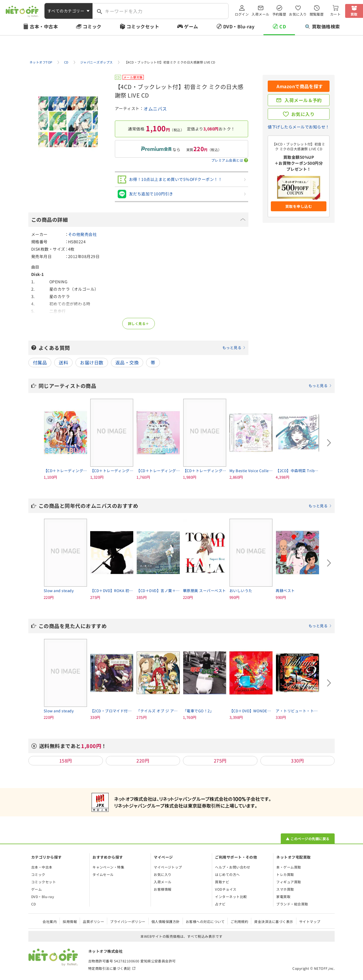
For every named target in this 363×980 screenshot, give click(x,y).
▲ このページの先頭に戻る (308, 839)
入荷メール (260, 14)
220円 (143, 761)
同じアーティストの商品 (185, 386)
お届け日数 (92, 362)
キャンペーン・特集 (108, 867)
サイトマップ (310, 921)
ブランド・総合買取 (292, 904)
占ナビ (220, 904)
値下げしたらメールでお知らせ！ (298, 127)
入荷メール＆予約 (303, 100)
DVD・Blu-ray (239, 26)
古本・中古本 (44, 26)
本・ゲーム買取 (289, 867)
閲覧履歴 (317, 14)
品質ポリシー (93, 921)
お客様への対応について (205, 921)
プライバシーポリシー (128, 921)
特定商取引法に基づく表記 (109, 968)
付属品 (40, 362)
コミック (92, 26)
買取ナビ (222, 882)
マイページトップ (168, 867)
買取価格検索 (323, 26)
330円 (297, 761)
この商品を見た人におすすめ (185, 626)
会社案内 (50, 921)
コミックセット (143, 26)
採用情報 (70, 921)
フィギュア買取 (289, 882)
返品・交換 (127, 362)
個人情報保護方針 (166, 921)
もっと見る (232, 348)
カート (335, 14)
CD (283, 26)
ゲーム (191, 26)
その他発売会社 (82, 234)
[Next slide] (329, 443)
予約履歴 (279, 14)
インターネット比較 (231, 896)
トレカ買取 (285, 874)
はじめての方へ (227, 874)
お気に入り (298, 14)
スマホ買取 (285, 889)
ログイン (242, 14)
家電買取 (283, 896)
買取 (354, 14)
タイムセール (103, 874)
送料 (63, 362)
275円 (220, 761)
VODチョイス (226, 889)
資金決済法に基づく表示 (274, 921)
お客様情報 (162, 889)
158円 (66, 761)
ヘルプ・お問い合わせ (233, 867)
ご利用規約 (239, 921)
